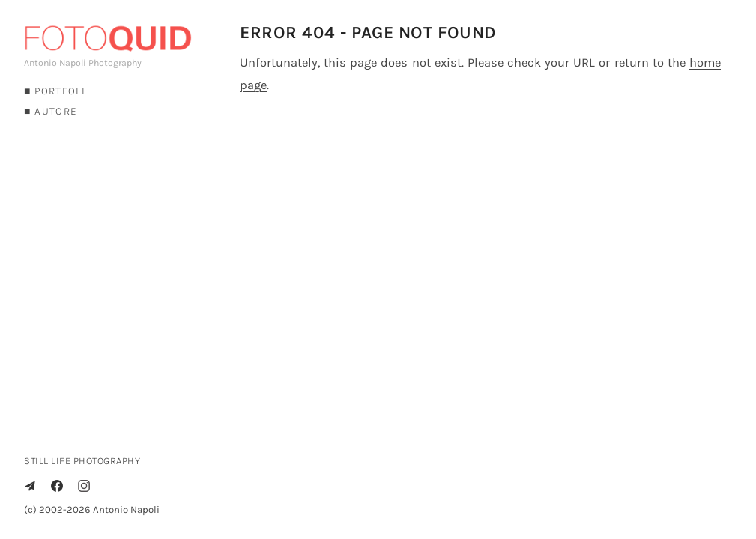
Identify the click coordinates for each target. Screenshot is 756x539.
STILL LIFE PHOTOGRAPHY (82, 461)
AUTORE (56, 111)
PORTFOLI (60, 91)
